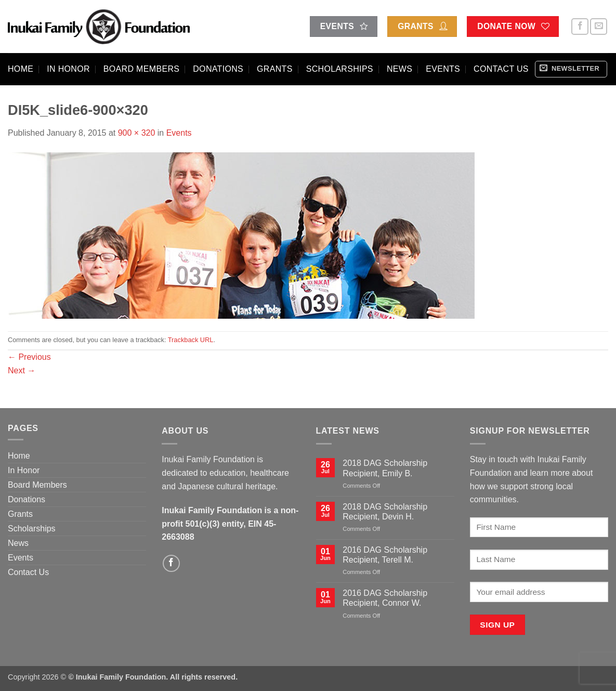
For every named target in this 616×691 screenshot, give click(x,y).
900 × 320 (137, 133)
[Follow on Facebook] (580, 27)
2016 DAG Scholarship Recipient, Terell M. (385, 555)
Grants (275, 69)
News (399, 69)
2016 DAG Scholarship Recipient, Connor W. (385, 598)
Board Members (141, 69)
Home (21, 69)
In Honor (68, 69)
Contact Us (501, 69)
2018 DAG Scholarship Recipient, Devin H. (385, 512)
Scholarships (340, 69)
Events (443, 69)
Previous (29, 357)
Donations (218, 69)
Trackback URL (191, 340)
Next (22, 370)
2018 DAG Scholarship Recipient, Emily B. (385, 468)
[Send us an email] (599, 27)
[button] (571, 69)
